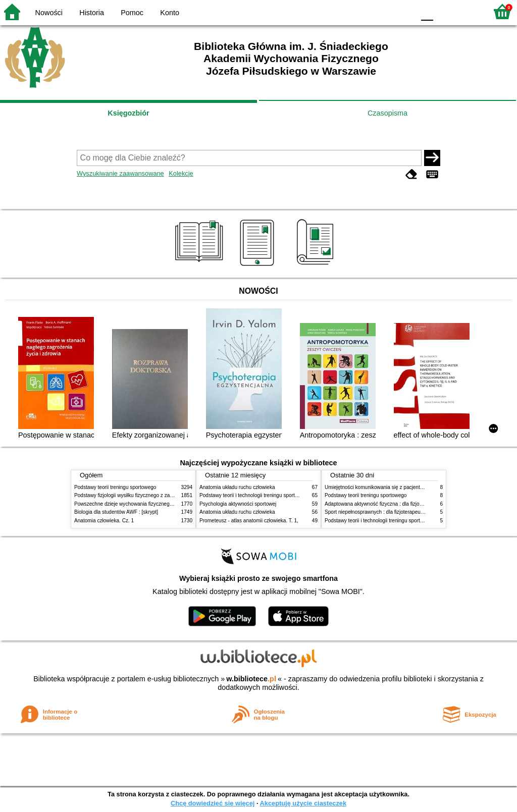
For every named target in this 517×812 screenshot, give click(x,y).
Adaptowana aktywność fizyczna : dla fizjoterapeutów (385, 504)
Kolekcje (181, 173)
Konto (170, 13)
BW (363, 11)
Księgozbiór (128, 113)
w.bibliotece (251, 679)
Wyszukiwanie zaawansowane (120, 173)
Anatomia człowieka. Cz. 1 (104, 521)
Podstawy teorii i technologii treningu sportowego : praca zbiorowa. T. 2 (279, 495)
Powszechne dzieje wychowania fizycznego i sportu (132, 504)
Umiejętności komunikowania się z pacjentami (376, 487)
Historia (92, 13)
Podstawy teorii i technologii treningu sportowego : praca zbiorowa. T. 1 (405, 521)
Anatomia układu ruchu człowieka (237, 487)
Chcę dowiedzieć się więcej (213, 803)
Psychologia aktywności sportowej (238, 504)
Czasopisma (387, 113)
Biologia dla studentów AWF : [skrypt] (116, 512)
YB (383, 11)
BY (404, 11)
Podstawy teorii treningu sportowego (115, 487)
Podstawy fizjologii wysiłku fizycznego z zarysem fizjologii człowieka (150, 495)
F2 (468, 11)
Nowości (49, 13)
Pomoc (132, 13)
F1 (445, 11)
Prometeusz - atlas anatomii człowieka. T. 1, (249, 521)
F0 (427, 11)
